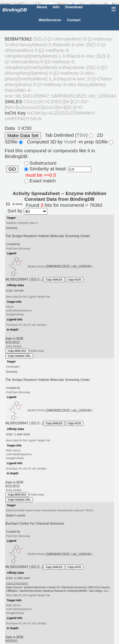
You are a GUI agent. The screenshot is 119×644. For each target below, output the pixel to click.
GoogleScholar (15, 314)
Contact (74, 20)
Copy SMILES (54, 280)
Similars (42, 325)
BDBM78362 (36, 266)
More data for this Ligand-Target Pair (28, 297)
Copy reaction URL (19, 356)
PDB (9, 451)
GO (12, 169)
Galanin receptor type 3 (22, 223)
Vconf (71, 142)
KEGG (10, 307)
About (42, 7)
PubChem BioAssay (18, 248)
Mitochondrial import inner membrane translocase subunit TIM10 (50, 510)
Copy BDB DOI (17, 351)
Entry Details (14, 346)
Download (74, 7)
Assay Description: (17, 583)
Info (56, 7)
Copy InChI (74, 280)
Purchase (12, 325)
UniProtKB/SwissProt (19, 311)
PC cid (22, 325)
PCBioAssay (36, 351)
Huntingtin (13, 366)
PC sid (32, 325)
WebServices (50, 20)
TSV (81, 135)
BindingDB (15, 10)
